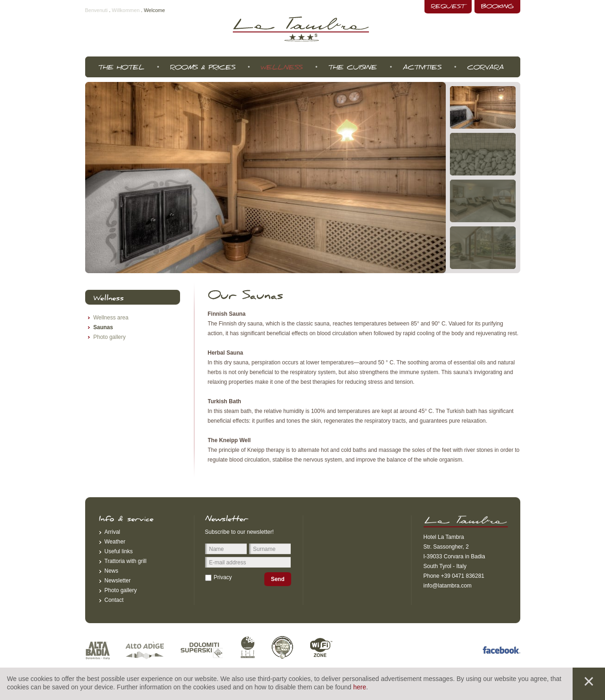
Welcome (155, 10)
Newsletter (118, 581)
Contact (114, 600)
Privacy (223, 577)
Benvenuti (97, 10)
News (112, 571)
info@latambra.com (448, 586)
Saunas (103, 327)
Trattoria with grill (126, 561)
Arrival (112, 532)
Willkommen (126, 10)
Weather (115, 542)
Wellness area (111, 318)
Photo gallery (110, 337)
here (360, 687)
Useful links (119, 551)
